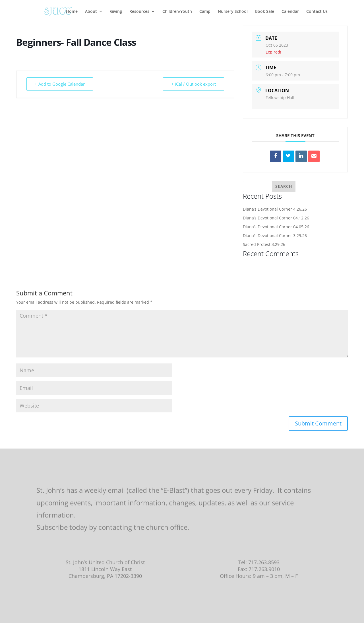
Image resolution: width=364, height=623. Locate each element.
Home (72, 12)
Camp (205, 12)
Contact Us (317, 12)
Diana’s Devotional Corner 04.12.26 (276, 218)
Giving (116, 12)
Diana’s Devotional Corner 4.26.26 (275, 209)
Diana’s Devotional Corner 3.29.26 (275, 236)
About (91, 12)
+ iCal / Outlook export (194, 84)
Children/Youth (177, 12)
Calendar (290, 12)
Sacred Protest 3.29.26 (264, 244)
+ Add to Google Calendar (60, 84)
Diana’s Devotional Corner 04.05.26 (276, 227)
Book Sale (265, 12)
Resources (139, 12)
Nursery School (233, 12)
